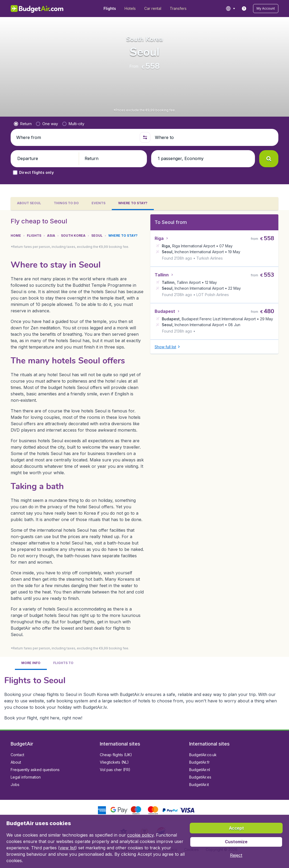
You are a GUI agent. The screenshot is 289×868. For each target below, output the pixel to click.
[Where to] (214, 137)
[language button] (230, 9)
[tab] (31, 652)
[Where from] (75, 137)
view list (67, 848)
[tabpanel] (144, 459)
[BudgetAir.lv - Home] (37, 9)
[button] (266, 9)
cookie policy (140, 835)
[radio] (23, 124)
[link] (244, 9)
